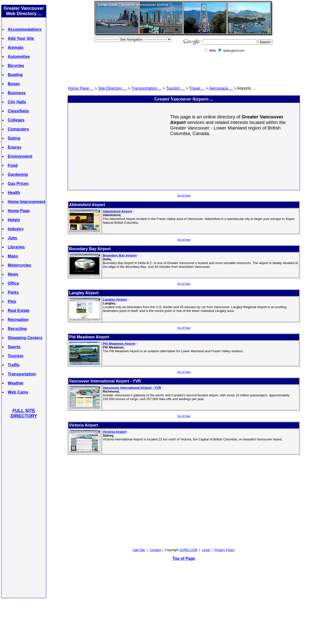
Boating (15, 75)
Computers (18, 129)
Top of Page (184, 196)
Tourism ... (175, 88)
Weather (16, 383)
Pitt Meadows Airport (119, 344)
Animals (16, 47)
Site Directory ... (112, 88)
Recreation (18, 320)
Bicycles (16, 66)
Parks (13, 292)
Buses (14, 84)
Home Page (19, 211)
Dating (14, 138)
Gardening (18, 174)
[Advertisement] (24, 508)
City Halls (17, 102)
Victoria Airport (115, 432)
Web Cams (18, 392)
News (13, 274)
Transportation (22, 374)
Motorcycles (19, 265)
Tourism (16, 356)
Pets (12, 301)
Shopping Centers (25, 338)
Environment (20, 156)
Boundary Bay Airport (120, 255)
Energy (15, 147)
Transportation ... (146, 88)
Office (13, 283)
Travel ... (197, 88)
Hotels (14, 220)
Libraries (16, 247)
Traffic (14, 365)
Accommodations (25, 29)
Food (13, 165)
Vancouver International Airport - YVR (132, 388)
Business (17, 93)
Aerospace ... (221, 88)
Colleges (16, 120)
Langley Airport (115, 299)
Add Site (139, 550)
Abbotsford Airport (118, 211)
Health (14, 193)
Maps (13, 256)
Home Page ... (81, 88)
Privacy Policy (225, 550)
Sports (14, 347)
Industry (16, 229)
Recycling (17, 329)
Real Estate (19, 311)
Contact (155, 550)
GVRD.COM (188, 550)
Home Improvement (27, 202)
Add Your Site (21, 38)
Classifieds (18, 111)
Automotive (19, 57)
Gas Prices (18, 184)
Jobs (12, 238)
